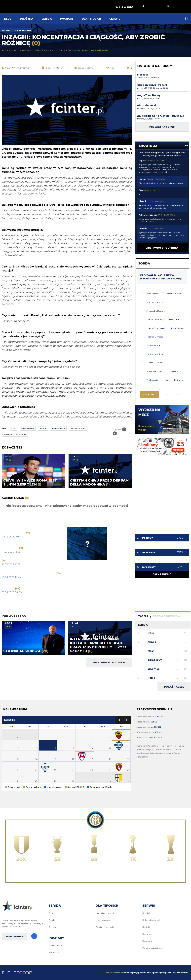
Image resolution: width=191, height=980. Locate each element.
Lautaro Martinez (155, 354)
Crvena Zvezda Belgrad (15, 434)
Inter (14, 428)
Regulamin (148, 941)
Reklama (147, 934)
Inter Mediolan (58, 428)
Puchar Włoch (56, 952)
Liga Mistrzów (55, 945)
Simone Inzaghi (78, 428)
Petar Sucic (176, 371)
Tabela (52, 920)
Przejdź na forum (162, 127)
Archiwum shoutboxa (162, 248)
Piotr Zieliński (178, 328)
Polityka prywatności (153, 948)
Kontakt (146, 927)
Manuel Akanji (174, 294)
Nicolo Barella (176, 320)
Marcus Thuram (154, 345)
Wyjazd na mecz (104, 920)
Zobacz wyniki (174, 395)
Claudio (143, 201)
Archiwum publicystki (109, 662)
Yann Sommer (153, 294)
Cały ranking (162, 574)
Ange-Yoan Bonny (155, 371)
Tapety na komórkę (105, 927)
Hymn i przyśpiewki (105, 913)
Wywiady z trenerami (16, 30)
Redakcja (147, 913)
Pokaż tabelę (174, 687)
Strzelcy (52, 927)
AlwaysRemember (21, 68)
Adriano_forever (148, 215)
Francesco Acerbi (155, 302)
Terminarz (54, 913)
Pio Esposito (152, 380)
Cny (141, 190)
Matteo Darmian (155, 363)
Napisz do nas (14, 936)
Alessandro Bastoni (156, 311)
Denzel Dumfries (155, 320)
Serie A (43, 428)
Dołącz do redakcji (151, 920)
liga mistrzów (28, 428)
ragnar (143, 161)
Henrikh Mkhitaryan (174, 380)
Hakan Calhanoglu (156, 328)
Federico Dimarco (155, 337)
